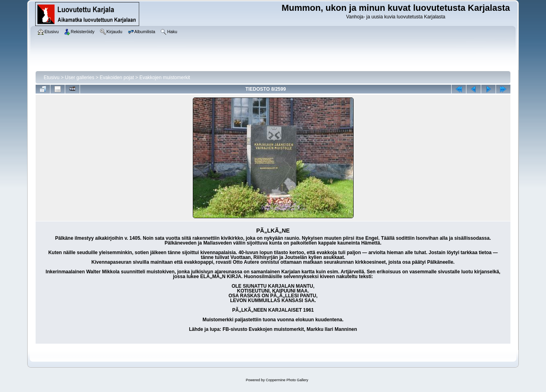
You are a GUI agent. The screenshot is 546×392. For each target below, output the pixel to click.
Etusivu (51, 78)
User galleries (79, 78)
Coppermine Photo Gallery (287, 380)
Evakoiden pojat (117, 78)
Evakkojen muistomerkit (165, 78)
